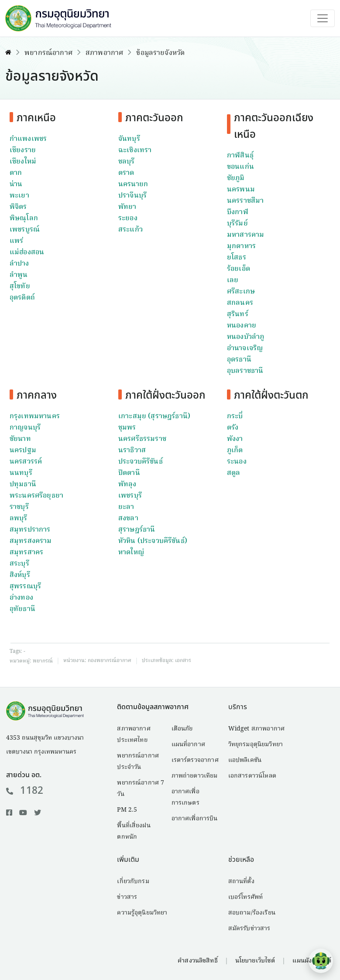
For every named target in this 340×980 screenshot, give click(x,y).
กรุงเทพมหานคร (35, 417)
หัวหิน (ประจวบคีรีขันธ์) (153, 541)
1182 (25, 791)
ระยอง (128, 219)
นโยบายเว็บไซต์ (255, 961)
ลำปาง (19, 264)
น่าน (16, 184)
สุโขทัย (20, 287)
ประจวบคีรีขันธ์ (141, 462)
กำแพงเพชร (28, 139)
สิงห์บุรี (20, 575)
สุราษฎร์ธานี (137, 530)
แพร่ (16, 241)
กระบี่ (235, 417)
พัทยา (127, 207)
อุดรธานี (239, 360)
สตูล (234, 473)
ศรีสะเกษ (241, 292)
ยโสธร (237, 258)
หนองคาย (242, 326)
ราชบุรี (19, 507)
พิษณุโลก (24, 219)
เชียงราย (23, 150)
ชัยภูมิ (236, 178)
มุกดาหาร (241, 246)
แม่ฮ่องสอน (27, 253)
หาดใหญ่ (131, 553)
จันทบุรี (129, 139)
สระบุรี (19, 564)
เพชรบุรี (130, 496)
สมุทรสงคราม (31, 541)
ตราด (126, 173)
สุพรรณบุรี (25, 587)
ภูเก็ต (235, 451)
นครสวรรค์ (26, 462)
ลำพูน (19, 275)
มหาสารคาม (246, 235)
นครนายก (133, 184)
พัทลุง (127, 485)
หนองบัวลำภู (246, 337)
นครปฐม (23, 451)
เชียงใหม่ (23, 162)
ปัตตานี (129, 473)
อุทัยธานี (22, 609)
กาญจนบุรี (25, 428)
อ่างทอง (21, 598)
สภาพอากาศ (104, 53)
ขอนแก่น (240, 167)
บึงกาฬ (238, 212)
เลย (233, 280)
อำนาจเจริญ (245, 348)
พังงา (235, 439)
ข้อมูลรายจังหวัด (160, 53)
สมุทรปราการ (30, 530)
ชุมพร (127, 428)
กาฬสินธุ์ (240, 156)
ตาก (16, 173)
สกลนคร (240, 303)
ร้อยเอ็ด (239, 269)
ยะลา (126, 507)
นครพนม (241, 190)
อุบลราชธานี (245, 371)
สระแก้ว (131, 230)
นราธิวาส (132, 451)
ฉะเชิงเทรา (135, 150)
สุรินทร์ (238, 314)
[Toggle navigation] (323, 18)
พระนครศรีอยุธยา (36, 496)
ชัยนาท (20, 439)
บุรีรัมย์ (237, 224)
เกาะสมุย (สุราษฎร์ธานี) (154, 417)
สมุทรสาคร (26, 553)
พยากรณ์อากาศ (48, 53)
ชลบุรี (127, 162)
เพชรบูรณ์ (25, 230)
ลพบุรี (19, 519)
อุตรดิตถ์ (22, 298)
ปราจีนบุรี (132, 196)
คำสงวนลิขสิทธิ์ (197, 961)
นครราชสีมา (245, 201)
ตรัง (233, 428)
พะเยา (19, 196)
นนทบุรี (21, 473)
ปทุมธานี (23, 485)
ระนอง (237, 462)
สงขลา (128, 519)
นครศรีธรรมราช (142, 439)
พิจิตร (18, 207)
